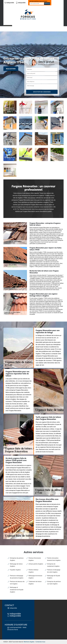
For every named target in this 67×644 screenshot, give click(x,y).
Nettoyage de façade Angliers (54, 577)
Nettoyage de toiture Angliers (16, 565)
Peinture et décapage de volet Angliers (54, 571)
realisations (11, 69)
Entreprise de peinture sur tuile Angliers (54, 583)
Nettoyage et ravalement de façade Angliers (17, 590)
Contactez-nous (40, 642)
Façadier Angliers (15, 570)
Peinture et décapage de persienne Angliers (17, 577)
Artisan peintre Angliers (36, 564)
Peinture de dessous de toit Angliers (17, 583)
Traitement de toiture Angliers (35, 583)
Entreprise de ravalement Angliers (53, 565)
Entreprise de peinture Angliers (17, 559)
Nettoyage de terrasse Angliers (35, 577)
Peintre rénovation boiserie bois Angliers (54, 559)
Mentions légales (29, 642)
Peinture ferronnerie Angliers (35, 559)
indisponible (9, 3)
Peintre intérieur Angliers (33, 571)
